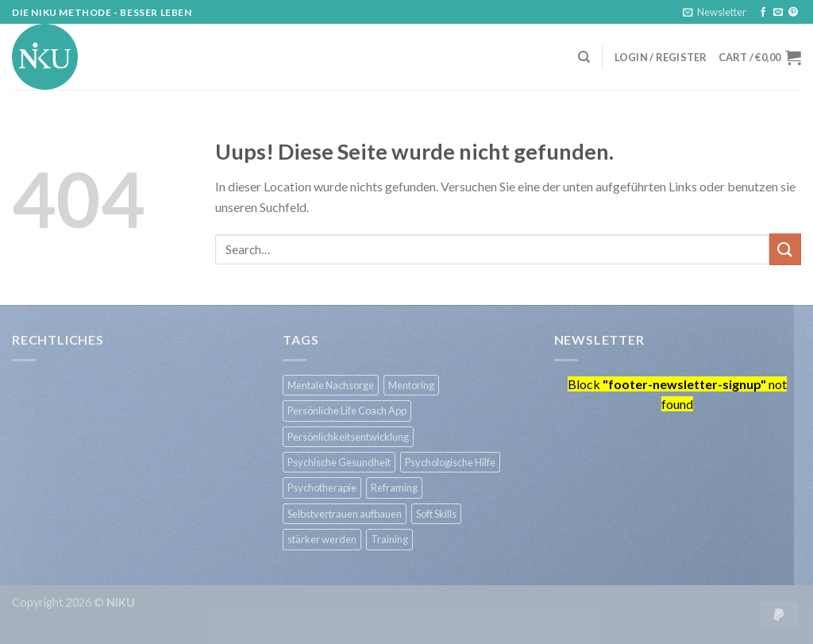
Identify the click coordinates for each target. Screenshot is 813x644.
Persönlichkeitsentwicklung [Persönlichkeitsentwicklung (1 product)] (348, 437)
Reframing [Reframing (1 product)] (394, 488)
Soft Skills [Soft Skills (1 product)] (436, 514)
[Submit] (785, 249)
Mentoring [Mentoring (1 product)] (411, 385)
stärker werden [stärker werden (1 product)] (322, 539)
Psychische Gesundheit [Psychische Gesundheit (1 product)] (339, 462)
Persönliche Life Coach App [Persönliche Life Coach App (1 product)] (347, 411)
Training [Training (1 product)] (389, 539)
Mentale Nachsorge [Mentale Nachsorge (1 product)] (331, 385)
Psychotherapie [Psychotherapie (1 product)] (322, 488)
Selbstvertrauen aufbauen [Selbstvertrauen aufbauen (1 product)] (345, 514)
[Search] (584, 57)
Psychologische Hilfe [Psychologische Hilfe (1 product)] (450, 462)
